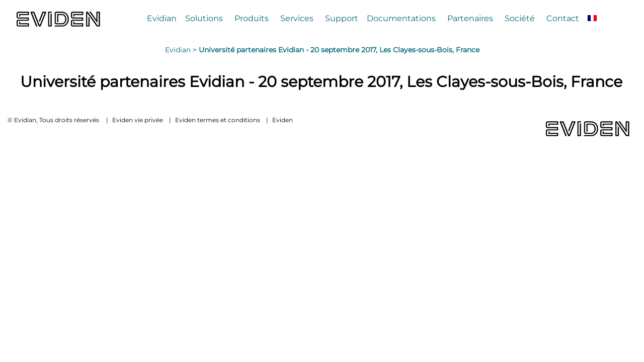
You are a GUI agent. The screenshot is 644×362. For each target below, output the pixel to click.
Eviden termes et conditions (218, 120)
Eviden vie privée (138, 120)
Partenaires (470, 18)
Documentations (401, 18)
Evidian (162, 18)
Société (520, 18)
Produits (252, 18)
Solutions (204, 18)
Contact (563, 18)
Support (342, 18)
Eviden (283, 120)
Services (297, 18)
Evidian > (182, 50)
